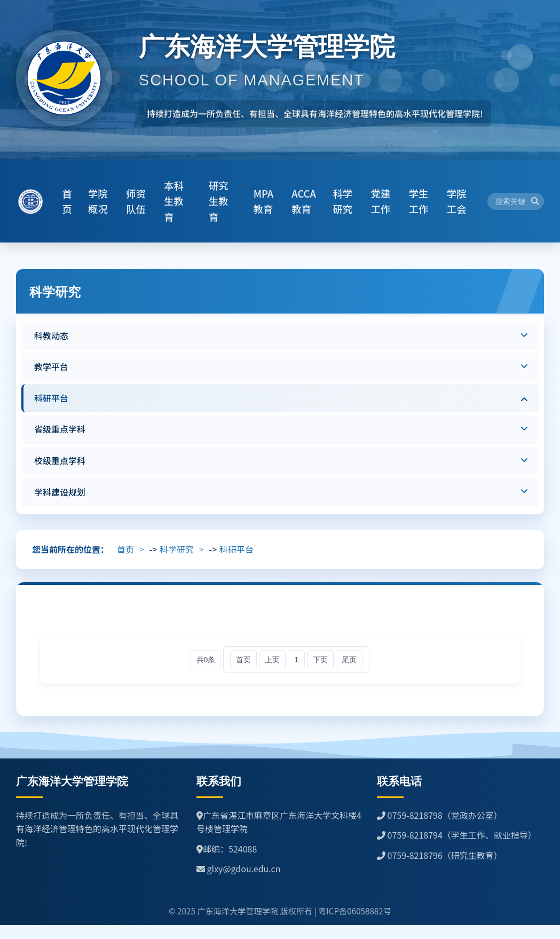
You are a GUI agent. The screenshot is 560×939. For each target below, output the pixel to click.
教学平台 (51, 366)
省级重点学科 (60, 429)
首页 (125, 549)
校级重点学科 (60, 460)
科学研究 (177, 549)
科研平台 (51, 398)
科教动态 (51, 335)
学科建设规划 (60, 492)
